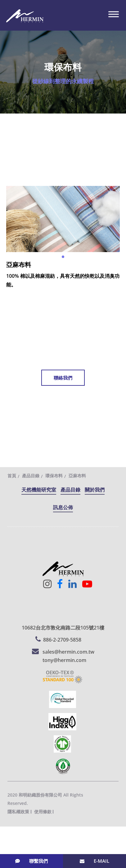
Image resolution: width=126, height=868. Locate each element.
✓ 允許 (7, 848)
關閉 (5, 831)
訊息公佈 (63, 507)
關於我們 (95, 490)
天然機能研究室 (39, 490)
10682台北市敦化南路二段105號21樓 (63, 628)
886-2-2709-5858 (62, 640)
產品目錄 (31, 476)
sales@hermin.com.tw (68, 652)
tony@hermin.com (64, 660)
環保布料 (54, 476)
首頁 (12, 476)
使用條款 (43, 812)
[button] (63, 257)
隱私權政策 (18, 812)
